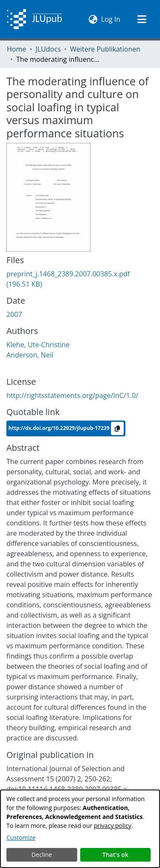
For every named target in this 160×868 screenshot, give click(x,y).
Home (16, 49)
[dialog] (80, 829)
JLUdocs (48, 49)
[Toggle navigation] (142, 19)
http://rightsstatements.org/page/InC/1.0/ (72, 395)
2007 (14, 314)
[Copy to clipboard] (117, 428)
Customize (21, 838)
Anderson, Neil (30, 355)
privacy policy (113, 826)
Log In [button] (111, 19)
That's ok (115, 855)
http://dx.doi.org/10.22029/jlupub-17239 (60, 428)
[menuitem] (93, 19)
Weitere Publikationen (105, 49)
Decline (42, 855)
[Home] (34, 19)
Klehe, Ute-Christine (38, 345)
